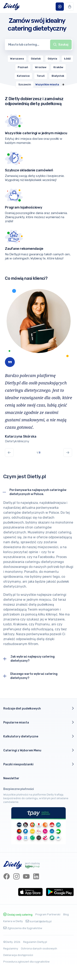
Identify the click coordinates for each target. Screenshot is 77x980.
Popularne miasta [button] (38, 722)
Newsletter (11, 778)
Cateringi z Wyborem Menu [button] (38, 750)
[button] (60, 7)
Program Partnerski (48, 914)
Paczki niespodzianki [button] (38, 764)
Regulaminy (11, 948)
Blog (66, 914)
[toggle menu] (61, 45)
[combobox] (39, 45)
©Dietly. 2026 (12, 942)
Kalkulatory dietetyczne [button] (38, 736)
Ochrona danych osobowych (39, 948)
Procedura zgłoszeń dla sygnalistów (26, 962)
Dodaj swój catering (18, 915)
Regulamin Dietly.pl (35, 942)
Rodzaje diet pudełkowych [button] (38, 708)
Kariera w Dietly (13, 921)
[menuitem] (26, 59)
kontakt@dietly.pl (39, 921)
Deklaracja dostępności (18, 955)
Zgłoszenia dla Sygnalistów (23, 928)
